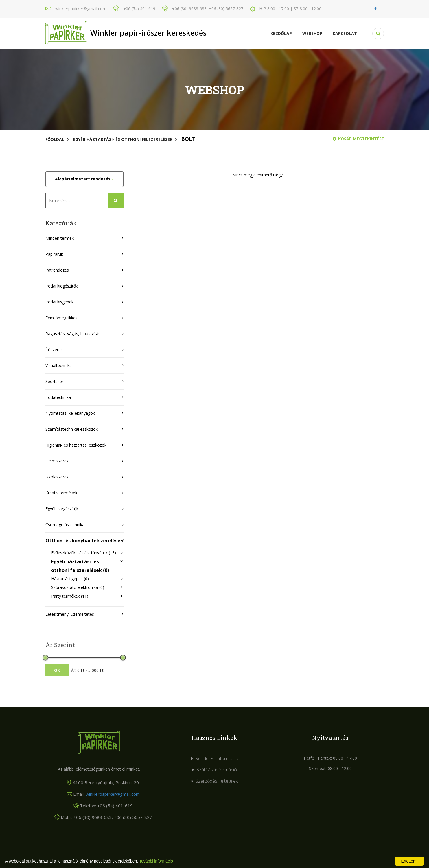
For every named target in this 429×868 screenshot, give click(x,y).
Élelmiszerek (57, 461)
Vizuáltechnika (59, 365)
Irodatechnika (58, 397)
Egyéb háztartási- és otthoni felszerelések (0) (80, 566)
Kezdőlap (281, 33)
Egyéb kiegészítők (62, 509)
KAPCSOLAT (345, 33)
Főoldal (55, 139)
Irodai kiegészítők (62, 286)
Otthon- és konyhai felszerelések (84, 541)
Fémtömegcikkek (61, 318)
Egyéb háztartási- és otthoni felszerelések (123, 139)
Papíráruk (54, 254)
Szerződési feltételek (217, 781)
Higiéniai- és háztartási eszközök (76, 445)
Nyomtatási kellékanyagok (70, 413)
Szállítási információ (217, 770)
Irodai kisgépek (59, 302)
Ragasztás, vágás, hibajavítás (73, 334)
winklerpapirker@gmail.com (113, 794)
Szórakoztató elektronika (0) (78, 587)
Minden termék (60, 238)
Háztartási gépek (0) (70, 579)
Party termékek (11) (70, 596)
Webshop (312, 33)
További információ (156, 861)
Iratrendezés (57, 270)
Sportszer (54, 381)
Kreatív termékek (61, 493)
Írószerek (54, 350)
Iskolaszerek (57, 477)
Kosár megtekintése (358, 139)
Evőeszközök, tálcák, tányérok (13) (84, 553)
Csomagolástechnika (65, 525)
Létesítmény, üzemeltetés (70, 614)
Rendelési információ (217, 758)
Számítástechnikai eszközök (72, 429)
